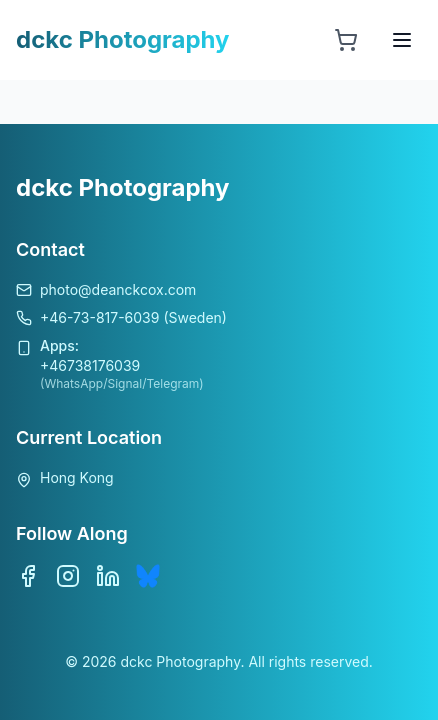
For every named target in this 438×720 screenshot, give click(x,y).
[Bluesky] (148, 576)
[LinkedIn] (108, 576)
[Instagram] (68, 576)
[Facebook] (28, 576)
